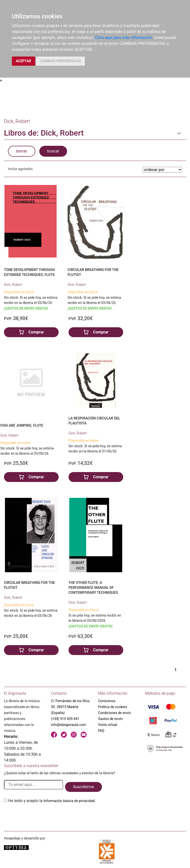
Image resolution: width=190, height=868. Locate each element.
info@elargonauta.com (69, 725)
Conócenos (107, 701)
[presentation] (42, 815)
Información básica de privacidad (69, 801)
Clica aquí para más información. (124, 38)
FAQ (101, 731)
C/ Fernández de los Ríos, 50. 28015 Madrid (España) (71, 707)
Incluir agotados (20, 169)
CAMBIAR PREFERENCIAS (60, 61)
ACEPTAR (24, 61)
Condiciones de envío (114, 713)
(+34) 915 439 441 (65, 719)
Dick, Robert (13, 285)
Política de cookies (112, 707)
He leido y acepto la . (52, 801)
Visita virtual (107, 725)
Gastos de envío (110, 719)
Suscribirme (83, 787)
